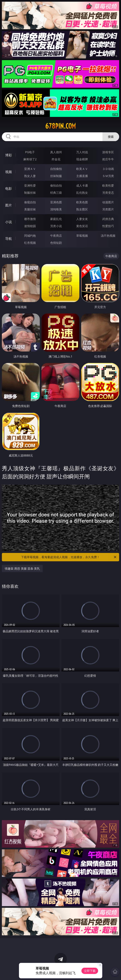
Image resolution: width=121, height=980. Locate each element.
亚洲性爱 (30, 185)
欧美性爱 (108, 185)
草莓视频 (82, 236)
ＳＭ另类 (108, 176)
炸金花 (56, 159)
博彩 (9, 155)
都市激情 (30, 219)
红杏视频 (30, 243)
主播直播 (82, 176)
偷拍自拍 (56, 185)
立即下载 (90, 971)
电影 (9, 188)
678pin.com (60, 126)
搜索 (111, 137)
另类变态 (108, 193)
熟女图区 (82, 209)
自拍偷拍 (56, 169)
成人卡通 (82, 185)
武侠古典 (108, 219)
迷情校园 (30, 226)
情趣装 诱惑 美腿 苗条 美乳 (22, 568)
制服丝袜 (30, 193)
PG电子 (30, 152)
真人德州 (56, 152)
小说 (9, 222)
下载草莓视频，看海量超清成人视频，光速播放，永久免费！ (69, 557)
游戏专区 (108, 152)
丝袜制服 (56, 176)
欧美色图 (82, 202)
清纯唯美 (56, 209)
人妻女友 (82, 219)
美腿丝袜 (30, 209)
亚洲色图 (56, 202)
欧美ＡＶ (82, 169)
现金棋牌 (82, 159)
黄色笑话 (82, 226)
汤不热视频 (108, 236)
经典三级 (56, 193)
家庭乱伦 (56, 219)
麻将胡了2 (30, 159)
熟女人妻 (30, 176)
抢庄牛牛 (108, 159)
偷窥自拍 (30, 202)
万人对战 (82, 152)
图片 (9, 205)
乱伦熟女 (82, 193)
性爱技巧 (108, 226)
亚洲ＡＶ (30, 169)
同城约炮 (30, 236)
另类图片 (108, 209)
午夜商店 (56, 236)
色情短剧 (56, 243)
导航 (9, 239)
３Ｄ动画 (108, 169)
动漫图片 (108, 202)
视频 (9, 172)
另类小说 (56, 226)
